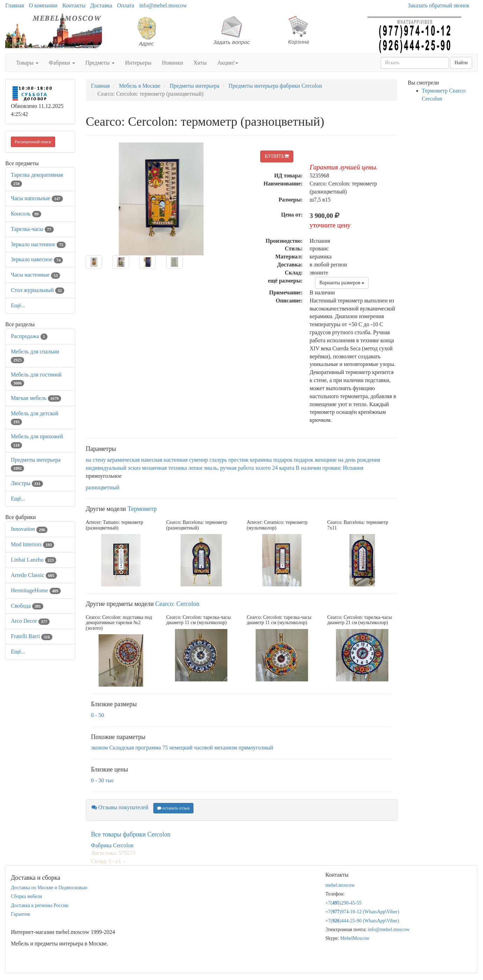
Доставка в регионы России (40, 905)
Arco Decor (30, 621)
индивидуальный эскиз (113, 468)
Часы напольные (37, 198)
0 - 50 (98, 715)
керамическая (123, 460)
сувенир (199, 460)
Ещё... (18, 305)
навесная (152, 460)
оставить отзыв (173, 808)
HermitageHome (36, 590)
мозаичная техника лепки (172, 468)
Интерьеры (138, 63)
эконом (100, 748)
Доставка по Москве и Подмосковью (49, 888)
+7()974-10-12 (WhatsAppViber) (362, 912)
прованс (332, 468)
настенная (176, 460)
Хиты (200, 63)
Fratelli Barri (32, 636)
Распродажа (29, 336)
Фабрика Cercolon (112, 845)
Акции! (228, 63)
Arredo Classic (34, 575)
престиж (239, 460)
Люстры (27, 483)
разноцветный (103, 487)
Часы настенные (35, 275)
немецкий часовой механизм (203, 748)
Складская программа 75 (139, 748)
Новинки (172, 63)
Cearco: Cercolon (177, 604)
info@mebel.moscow (163, 5)
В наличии (308, 468)
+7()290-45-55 (344, 903)
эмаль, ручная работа (229, 468)
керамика (261, 460)
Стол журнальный (38, 290)
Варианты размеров (342, 283)
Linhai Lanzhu (34, 560)
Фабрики (62, 63)
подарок (283, 460)
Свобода (27, 606)
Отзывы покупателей (120, 807)
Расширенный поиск (33, 142)
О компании (43, 5)
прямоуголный (256, 748)
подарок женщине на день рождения (337, 460)
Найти (461, 63)
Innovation (29, 529)
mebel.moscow (340, 885)
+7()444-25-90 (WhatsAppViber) (362, 921)
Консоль (26, 214)
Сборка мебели (27, 896)
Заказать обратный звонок (439, 5)
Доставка (101, 5)
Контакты (74, 5)
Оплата (126, 5)
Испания (353, 468)
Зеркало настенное (38, 244)
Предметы (100, 63)
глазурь (218, 460)
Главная (15, 5)
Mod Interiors (32, 544)
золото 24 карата (275, 468)
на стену (96, 460)
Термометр (142, 509)
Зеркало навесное (37, 259)
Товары (27, 63)
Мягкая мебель (36, 398)
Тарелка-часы (32, 229)
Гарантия (20, 914)
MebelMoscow (355, 938)
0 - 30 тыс (103, 780)
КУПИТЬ (277, 156)
